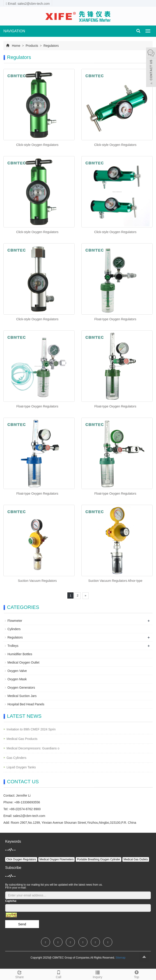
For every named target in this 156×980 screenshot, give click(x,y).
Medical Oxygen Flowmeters (56, 859)
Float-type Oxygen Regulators (115, 319)
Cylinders (14, 629)
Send (22, 924)
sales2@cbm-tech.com (29, 816)
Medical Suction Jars (22, 696)
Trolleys (13, 646)
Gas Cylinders (16, 758)
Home (16, 46)
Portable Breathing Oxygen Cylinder (98, 859)
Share (19, 974)
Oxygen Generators (21, 688)
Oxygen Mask (17, 679)
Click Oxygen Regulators (21, 859)
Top (136, 974)
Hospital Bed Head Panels (26, 704)
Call (58, 974)
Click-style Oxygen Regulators (37, 145)
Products (32, 46)
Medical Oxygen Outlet (23, 662)
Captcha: (11, 901)
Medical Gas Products (22, 739)
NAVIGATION (14, 31)
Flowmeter (15, 621)
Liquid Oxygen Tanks (21, 767)
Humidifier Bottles (20, 654)
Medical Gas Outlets (136, 859)
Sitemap (120, 958)
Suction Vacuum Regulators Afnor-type (115, 581)
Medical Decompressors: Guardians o (33, 748)
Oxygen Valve (17, 671)
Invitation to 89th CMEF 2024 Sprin (31, 729)
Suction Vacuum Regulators (37, 581)
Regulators (51, 46)
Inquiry (97, 974)
